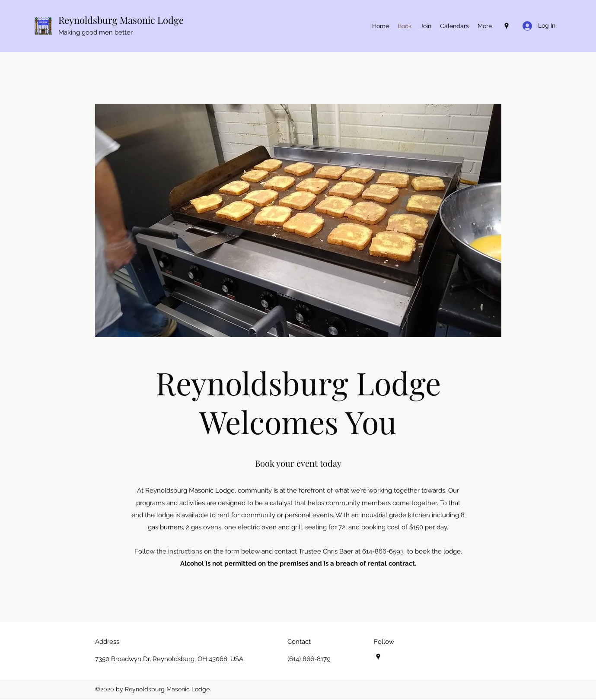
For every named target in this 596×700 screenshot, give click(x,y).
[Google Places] (507, 26)
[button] (454, 26)
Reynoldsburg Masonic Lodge (121, 20)
